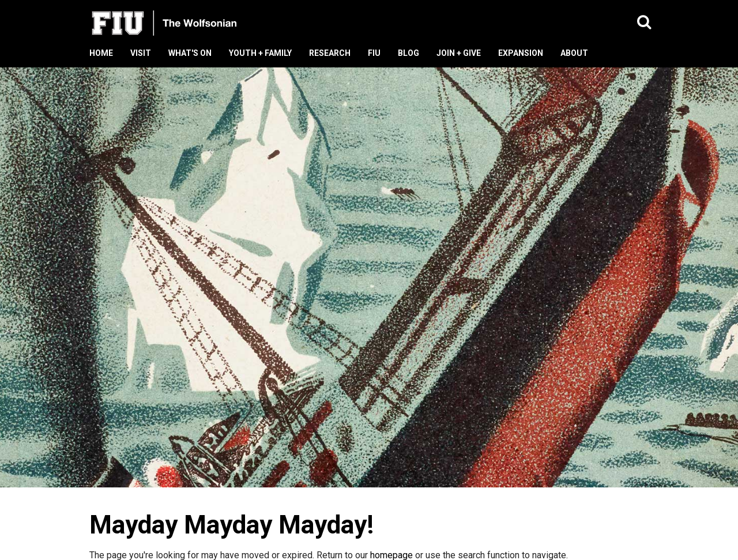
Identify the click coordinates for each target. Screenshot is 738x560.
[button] (644, 23)
